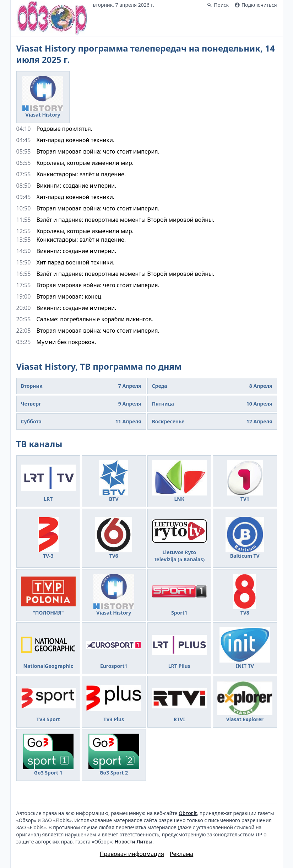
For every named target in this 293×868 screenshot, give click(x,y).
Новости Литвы (134, 842)
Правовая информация (132, 854)
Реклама (181, 854)
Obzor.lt (188, 813)
